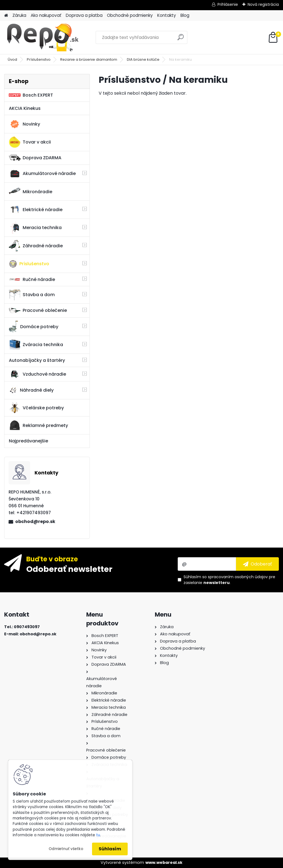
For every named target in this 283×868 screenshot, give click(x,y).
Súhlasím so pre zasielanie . (229, 580)
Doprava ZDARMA (35, 158)
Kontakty (167, 15)
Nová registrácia (263, 4)
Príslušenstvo (39, 59)
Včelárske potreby (36, 408)
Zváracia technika (36, 345)
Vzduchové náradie (37, 374)
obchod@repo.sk (35, 521)
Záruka (19, 15)
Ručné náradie (32, 279)
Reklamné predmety (38, 425)
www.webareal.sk (164, 862)
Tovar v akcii (30, 142)
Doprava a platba (84, 15)
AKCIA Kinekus (25, 108)
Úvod (12, 59)
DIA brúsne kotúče (143, 59)
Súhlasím (110, 849)
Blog (185, 15)
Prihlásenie (228, 4)
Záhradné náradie (36, 246)
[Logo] (42, 38)
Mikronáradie (31, 192)
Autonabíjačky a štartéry (37, 360)
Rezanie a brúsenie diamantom (89, 59)
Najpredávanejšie (28, 441)
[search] (181, 39)
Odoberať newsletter (69, 569)
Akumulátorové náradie (42, 174)
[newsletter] (257, 564)
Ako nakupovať (46, 15)
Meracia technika (35, 228)
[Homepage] (6, 16)
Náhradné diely (31, 390)
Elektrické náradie (36, 209)
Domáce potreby (34, 327)
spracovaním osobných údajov (238, 577)
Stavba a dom (32, 295)
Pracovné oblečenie (38, 310)
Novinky (24, 124)
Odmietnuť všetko (66, 849)
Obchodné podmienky (130, 15)
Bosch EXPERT (31, 95)
